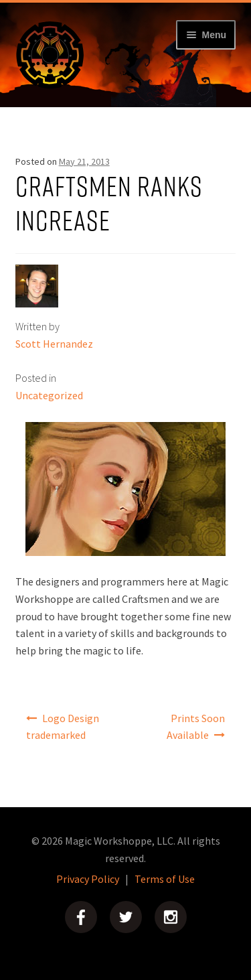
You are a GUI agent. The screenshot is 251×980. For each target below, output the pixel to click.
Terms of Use (165, 879)
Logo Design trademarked (63, 727)
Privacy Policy (88, 879)
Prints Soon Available (196, 727)
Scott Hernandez (54, 344)
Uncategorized (49, 395)
